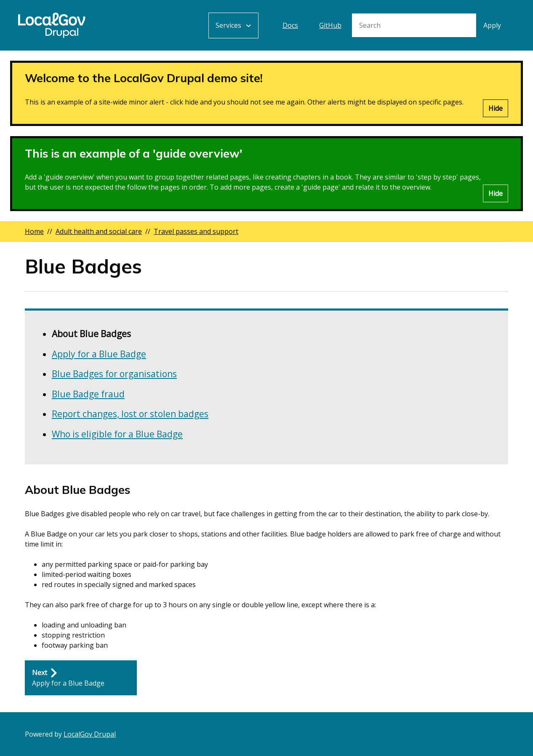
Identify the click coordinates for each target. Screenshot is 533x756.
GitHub (330, 25)
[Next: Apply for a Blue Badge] (81, 678)
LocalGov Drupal (90, 734)
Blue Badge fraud (88, 394)
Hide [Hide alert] (496, 108)
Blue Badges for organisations (114, 374)
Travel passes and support (196, 231)
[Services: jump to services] (233, 25)
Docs (290, 25)
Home (34, 231)
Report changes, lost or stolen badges (130, 414)
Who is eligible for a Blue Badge (117, 434)
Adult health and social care (99, 231)
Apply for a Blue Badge (99, 354)
